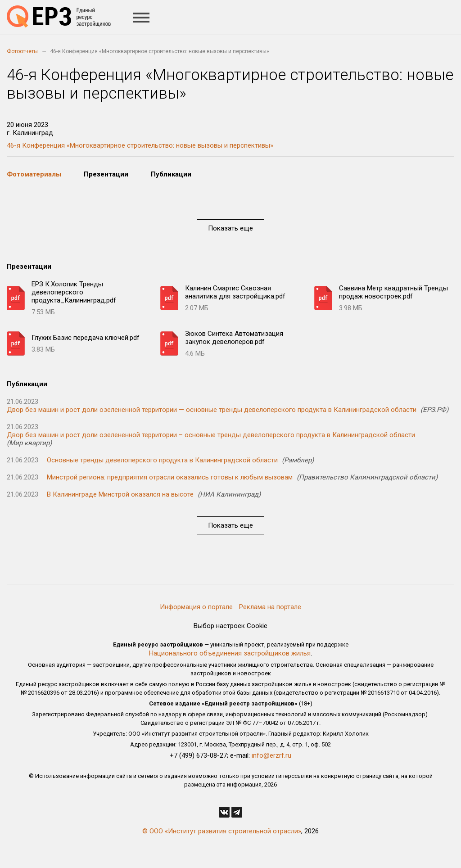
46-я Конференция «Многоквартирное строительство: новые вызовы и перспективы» (140, 145)
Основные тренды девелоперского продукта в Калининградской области (162, 460)
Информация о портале (196, 607)
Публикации (171, 174)
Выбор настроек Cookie (230, 626)
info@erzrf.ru (271, 755)
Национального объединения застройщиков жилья (230, 653)
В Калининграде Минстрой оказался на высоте (120, 494)
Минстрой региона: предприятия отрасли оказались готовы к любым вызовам (170, 477)
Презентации (106, 174)
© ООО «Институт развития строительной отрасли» (222, 831)
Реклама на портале (270, 607)
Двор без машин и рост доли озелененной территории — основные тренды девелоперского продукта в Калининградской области (212, 410)
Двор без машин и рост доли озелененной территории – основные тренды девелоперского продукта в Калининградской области (211, 435)
